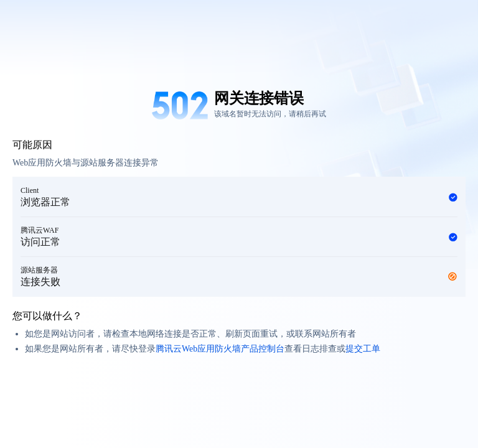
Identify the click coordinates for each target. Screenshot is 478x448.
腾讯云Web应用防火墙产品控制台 (220, 349)
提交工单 (363, 349)
